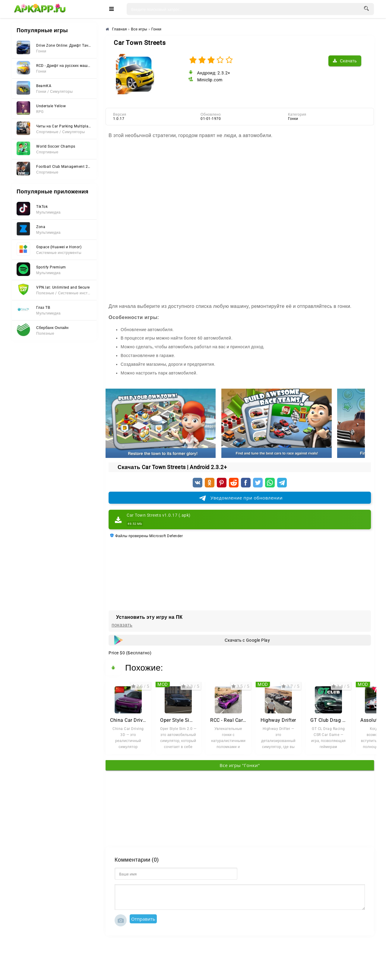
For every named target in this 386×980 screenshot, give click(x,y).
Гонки (293, 119)
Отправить (143, 919)
